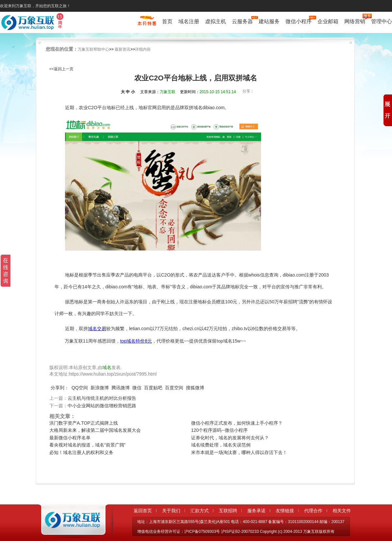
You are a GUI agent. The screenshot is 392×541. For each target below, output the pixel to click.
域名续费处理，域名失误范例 (221, 445)
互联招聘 (228, 511)
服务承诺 (256, 511)
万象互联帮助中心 (93, 49)
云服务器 (242, 21)
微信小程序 (299, 21)
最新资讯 (122, 49)
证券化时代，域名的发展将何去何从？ (230, 438)
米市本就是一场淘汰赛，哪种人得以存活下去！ (239, 452)
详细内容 (143, 49)
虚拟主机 (216, 21)
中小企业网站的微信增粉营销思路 (102, 406)
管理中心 (382, 21)
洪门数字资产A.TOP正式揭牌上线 (84, 423)
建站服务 (269, 21)
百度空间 (174, 388)
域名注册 (189, 21)
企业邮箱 (328, 21)
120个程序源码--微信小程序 (219, 430)
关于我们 (171, 511)
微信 (137, 388)
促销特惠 (147, 24)
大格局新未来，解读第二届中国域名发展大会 (95, 430)
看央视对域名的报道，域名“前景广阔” (87, 445)
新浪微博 (100, 388)
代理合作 (313, 511)
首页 (167, 21)
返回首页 (143, 511)
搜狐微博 (195, 388)
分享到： (60, 388)
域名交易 (97, 329)
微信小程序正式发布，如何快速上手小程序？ (237, 423)
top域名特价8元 (136, 341)
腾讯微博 (121, 388)
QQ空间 (80, 388)
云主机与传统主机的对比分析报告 (102, 398)
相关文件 (342, 511)
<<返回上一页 (61, 69)
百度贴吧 (153, 388)
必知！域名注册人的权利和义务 (81, 452)
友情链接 (285, 511)
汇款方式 (200, 511)
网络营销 (355, 21)
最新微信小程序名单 (70, 438)
